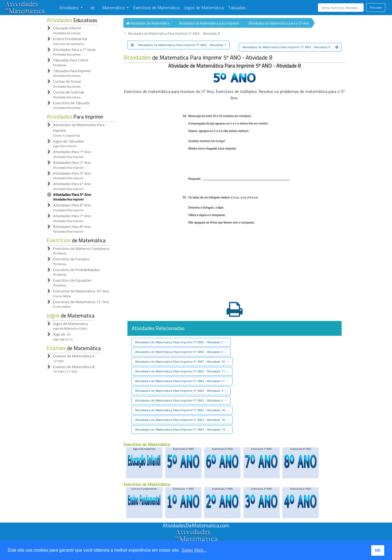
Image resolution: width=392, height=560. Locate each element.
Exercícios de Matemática (156, 8)
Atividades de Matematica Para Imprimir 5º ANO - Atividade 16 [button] (182, 410)
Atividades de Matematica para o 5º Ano (279, 23)
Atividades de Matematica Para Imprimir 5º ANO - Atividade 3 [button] (181, 391)
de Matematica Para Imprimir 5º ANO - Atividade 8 (198, 58)
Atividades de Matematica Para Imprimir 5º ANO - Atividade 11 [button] (182, 371)
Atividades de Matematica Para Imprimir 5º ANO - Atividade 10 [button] (182, 362)
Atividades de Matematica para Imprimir (209, 23)
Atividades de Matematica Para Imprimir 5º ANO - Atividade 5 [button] (181, 352)
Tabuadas (237, 8)
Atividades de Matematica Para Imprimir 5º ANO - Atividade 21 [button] (182, 381)
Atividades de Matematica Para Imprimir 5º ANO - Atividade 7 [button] (178, 45)
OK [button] (378, 550)
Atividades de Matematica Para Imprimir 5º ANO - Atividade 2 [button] (181, 342)
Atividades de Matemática (148, 23)
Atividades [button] (69, 8)
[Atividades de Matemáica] (196, 532)
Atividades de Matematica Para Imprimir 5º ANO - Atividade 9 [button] (290, 47)
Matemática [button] (114, 8)
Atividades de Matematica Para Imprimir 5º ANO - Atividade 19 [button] (182, 420)
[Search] (341, 8)
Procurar (376, 7)
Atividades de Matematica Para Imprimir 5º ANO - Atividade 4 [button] (181, 400)
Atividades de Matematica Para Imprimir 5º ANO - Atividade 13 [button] (182, 429)
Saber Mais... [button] (194, 550)
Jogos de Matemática (204, 8)
